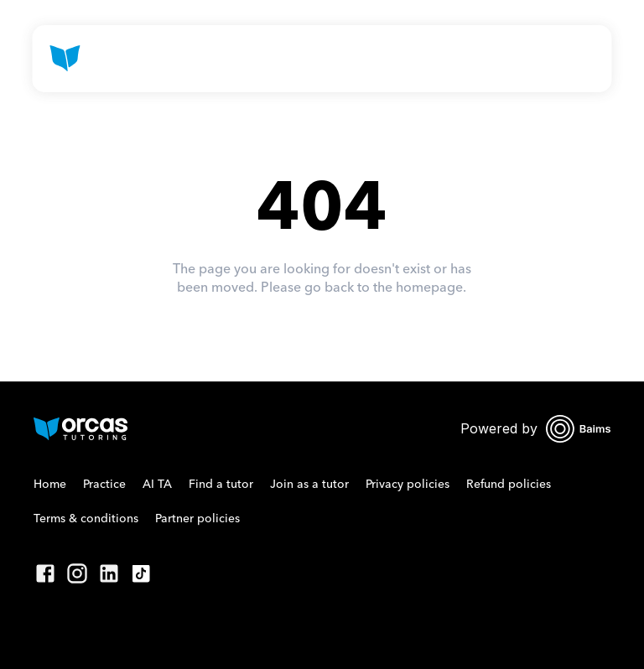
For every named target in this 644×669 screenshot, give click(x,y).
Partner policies (197, 519)
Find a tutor (221, 485)
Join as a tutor (309, 485)
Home (50, 485)
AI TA (157, 485)
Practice (104, 485)
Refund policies (509, 485)
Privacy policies (408, 485)
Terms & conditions (86, 519)
